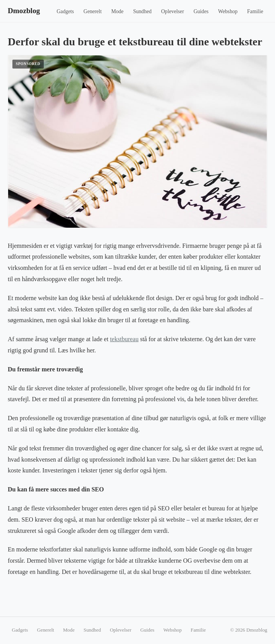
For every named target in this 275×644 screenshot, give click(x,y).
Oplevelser (173, 11)
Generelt (93, 11)
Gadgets (65, 11)
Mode (117, 11)
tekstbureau (124, 339)
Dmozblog (24, 11)
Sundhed (143, 11)
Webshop (228, 11)
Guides (201, 11)
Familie (255, 11)
